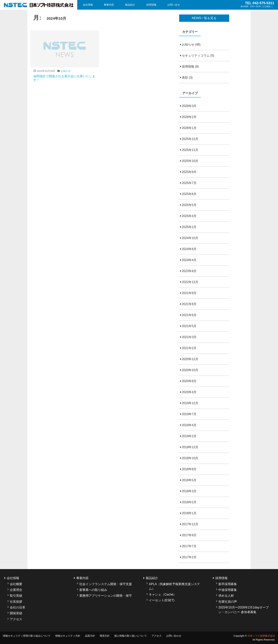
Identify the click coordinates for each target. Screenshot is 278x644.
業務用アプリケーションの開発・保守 (106, 596)
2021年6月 (189, 315)
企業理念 (16, 590)
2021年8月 (189, 304)
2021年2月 (189, 348)
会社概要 (16, 584)
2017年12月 (190, 524)
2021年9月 (189, 293)
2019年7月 (189, 414)
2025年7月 (189, 183)
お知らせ (188, 45)
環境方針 (105, 636)
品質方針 (90, 636)
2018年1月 (189, 513)
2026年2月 (189, 117)
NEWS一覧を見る (204, 18)
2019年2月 (189, 436)
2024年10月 (190, 238)
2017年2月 (189, 557)
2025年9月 (189, 172)
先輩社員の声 (228, 602)
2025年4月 (189, 216)
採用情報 (151, 5)
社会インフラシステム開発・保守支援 (106, 584)
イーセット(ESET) (162, 600)
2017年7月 (189, 546)
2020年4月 (189, 392)
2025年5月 (189, 205)
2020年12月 (190, 359)
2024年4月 (189, 260)
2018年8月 (189, 469)
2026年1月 (189, 128)
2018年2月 (189, 502)
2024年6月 (189, 249)
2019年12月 (190, 403)
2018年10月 (190, 458)
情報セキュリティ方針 (68, 636)
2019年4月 (189, 425)
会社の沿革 (18, 607)
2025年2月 (189, 227)
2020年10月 (190, 370)
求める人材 (226, 596)
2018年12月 (190, 447)
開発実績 (16, 613)
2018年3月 (189, 491)
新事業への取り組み (93, 590)
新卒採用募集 (228, 584)
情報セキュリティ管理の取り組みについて (27, 636)
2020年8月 (189, 381)
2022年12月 (190, 282)
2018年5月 (189, 480)
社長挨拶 (16, 602)
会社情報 (88, 5)
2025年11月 (190, 150)
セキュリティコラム (196, 56)
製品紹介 (130, 5)
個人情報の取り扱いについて (131, 636)
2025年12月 (190, 139)
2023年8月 (189, 271)
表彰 (185, 78)
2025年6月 (189, 194)
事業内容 (109, 5)
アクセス (16, 619)
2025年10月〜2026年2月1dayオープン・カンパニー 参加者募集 (244, 610)
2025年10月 (190, 161)
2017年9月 (189, 535)
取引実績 (16, 596)
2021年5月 (189, 326)
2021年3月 (189, 337)
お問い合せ (174, 5)
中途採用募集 (228, 590)
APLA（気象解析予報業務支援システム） (174, 586)
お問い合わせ (174, 636)
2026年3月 (189, 106)
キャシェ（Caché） (163, 594)
